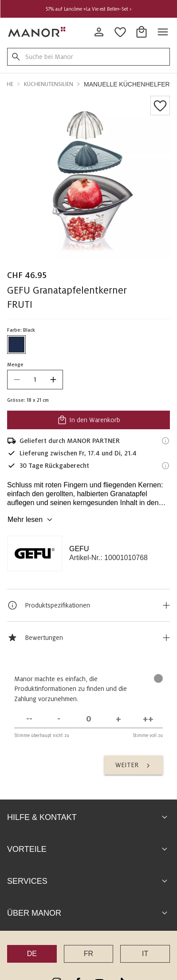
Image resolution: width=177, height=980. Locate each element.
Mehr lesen (31, 520)
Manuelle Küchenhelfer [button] (127, 84)
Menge (15, 365)
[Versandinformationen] (165, 441)
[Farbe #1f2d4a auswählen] (16, 345)
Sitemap (59, 935)
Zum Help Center (88, 900)
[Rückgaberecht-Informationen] (165, 466)
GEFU (79, 549)
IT (145, 815)
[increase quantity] (53, 380)
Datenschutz (114, 935)
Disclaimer (153, 935)
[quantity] (35, 380)
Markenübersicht (88, 947)
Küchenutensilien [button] (49, 84)
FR (88, 815)
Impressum (25, 935)
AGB (83, 935)
